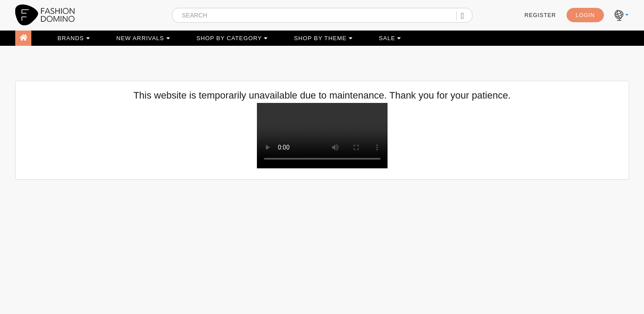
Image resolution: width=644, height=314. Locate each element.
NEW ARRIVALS (143, 38)
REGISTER (540, 15)
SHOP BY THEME (323, 38)
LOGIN (585, 15)
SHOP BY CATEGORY (232, 38)
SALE (390, 38)
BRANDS (74, 38)
